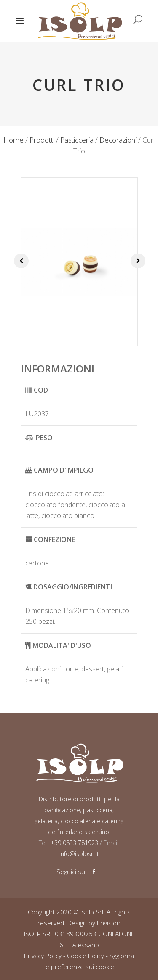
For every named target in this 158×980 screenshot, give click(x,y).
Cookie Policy (86, 956)
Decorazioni (118, 140)
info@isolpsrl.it (79, 854)
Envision (109, 923)
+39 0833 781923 (74, 843)
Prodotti (42, 140)
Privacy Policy (43, 956)
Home (13, 140)
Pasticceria (77, 140)
